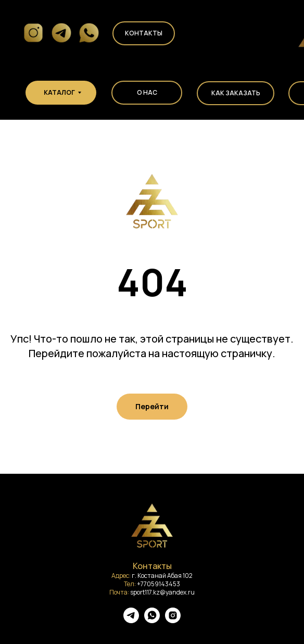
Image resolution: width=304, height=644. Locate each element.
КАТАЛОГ (59, 92)
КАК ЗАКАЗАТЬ (236, 93)
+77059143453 (159, 584)
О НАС (147, 92)
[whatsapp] (152, 620)
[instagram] (173, 620)
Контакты (144, 33)
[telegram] (131, 620)
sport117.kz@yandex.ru (162, 592)
